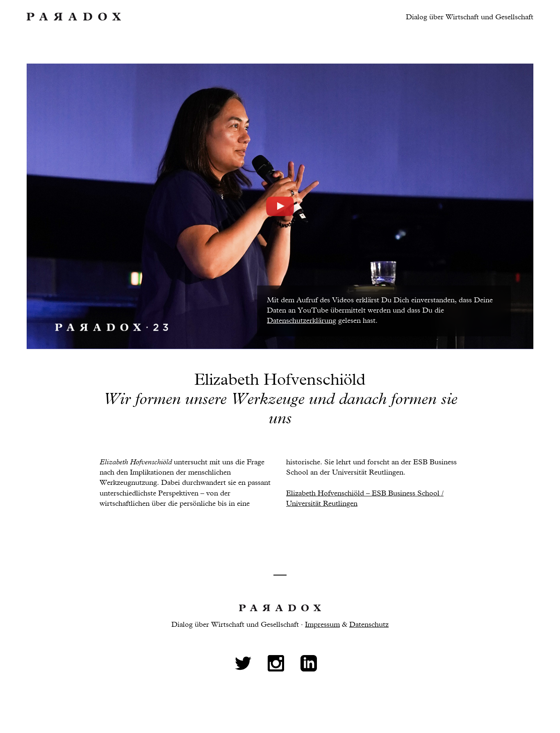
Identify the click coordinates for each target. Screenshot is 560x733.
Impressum (322, 625)
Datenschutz (369, 625)
